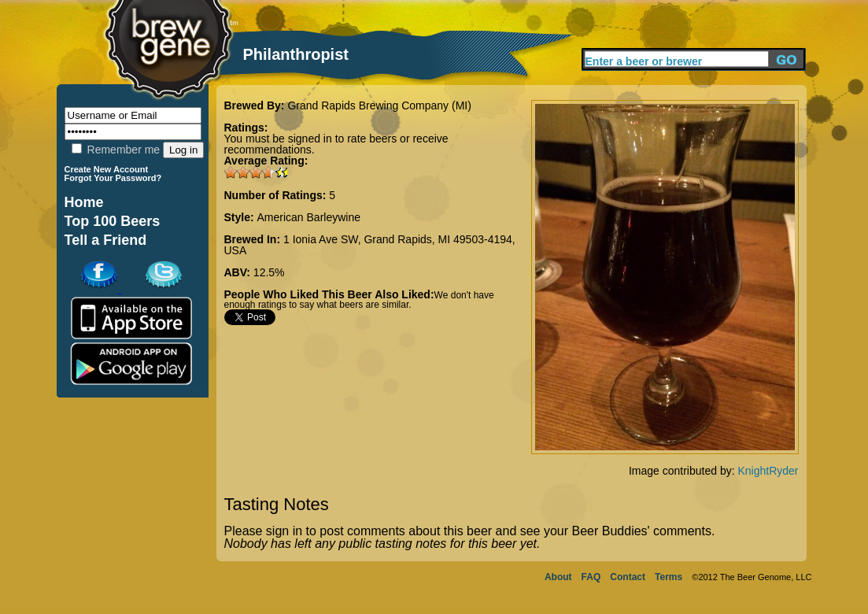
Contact (628, 577)
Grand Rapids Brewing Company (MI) (379, 105)
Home (84, 202)
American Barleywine (309, 217)
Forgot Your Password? (113, 178)
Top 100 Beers (113, 221)
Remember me (116, 150)
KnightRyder (768, 471)
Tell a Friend (106, 240)
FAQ (591, 577)
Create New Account (107, 169)
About (558, 577)
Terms (669, 577)
